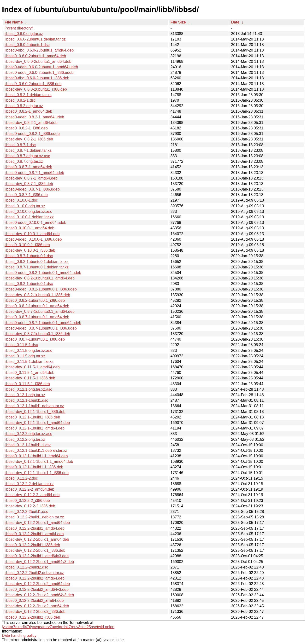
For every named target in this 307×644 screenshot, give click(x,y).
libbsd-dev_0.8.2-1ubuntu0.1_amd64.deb (40, 278)
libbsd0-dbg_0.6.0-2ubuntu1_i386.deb (37, 78)
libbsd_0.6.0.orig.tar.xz (24, 34)
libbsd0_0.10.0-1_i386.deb (27, 245)
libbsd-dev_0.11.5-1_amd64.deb (32, 367)
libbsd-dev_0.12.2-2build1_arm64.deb (37, 539)
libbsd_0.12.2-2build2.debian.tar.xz (34, 573)
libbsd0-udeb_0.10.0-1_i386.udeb (33, 239)
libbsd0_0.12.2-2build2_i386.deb (32, 617)
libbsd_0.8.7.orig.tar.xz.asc (27, 156)
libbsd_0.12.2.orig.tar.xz (25, 439)
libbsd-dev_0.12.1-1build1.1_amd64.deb (39, 461)
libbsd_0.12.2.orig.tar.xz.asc (28, 434)
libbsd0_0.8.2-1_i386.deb (26, 128)
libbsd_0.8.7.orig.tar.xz (24, 161)
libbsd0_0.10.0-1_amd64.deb (29, 228)
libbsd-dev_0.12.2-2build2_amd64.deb (37, 584)
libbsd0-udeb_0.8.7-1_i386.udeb (32, 189)
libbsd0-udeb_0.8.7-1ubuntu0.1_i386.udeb (41, 328)
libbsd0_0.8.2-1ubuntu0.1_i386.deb (35, 300)
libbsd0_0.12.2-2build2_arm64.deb (34, 600)
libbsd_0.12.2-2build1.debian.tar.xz (34, 517)
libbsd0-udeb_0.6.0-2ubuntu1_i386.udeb (39, 73)
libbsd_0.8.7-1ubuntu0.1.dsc (29, 256)
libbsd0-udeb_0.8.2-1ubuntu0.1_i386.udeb (41, 289)
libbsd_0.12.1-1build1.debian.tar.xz (34, 406)
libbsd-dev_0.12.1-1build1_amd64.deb (37, 423)
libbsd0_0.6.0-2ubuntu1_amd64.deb (35, 56)
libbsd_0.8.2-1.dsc (20, 100)
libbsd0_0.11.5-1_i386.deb (27, 384)
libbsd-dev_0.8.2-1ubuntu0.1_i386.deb (37, 295)
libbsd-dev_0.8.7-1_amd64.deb (31, 178)
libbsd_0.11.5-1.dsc (21, 345)
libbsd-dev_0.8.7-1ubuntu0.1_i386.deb (37, 334)
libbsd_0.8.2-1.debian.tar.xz (28, 95)
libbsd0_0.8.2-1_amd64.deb (28, 111)
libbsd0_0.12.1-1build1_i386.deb (32, 417)
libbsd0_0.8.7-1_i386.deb (26, 195)
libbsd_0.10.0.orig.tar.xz (25, 206)
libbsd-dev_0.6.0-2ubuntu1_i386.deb (36, 89)
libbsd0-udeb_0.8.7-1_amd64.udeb (34, 173)
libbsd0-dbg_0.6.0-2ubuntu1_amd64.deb (39, 50)
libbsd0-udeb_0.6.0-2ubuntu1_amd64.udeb (41, 67)
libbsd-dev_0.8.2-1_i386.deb (29, 139)
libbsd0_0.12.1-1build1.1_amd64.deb (36, 456)
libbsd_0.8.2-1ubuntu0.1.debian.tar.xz (37, 262)
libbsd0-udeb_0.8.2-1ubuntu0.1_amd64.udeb (43, 273)
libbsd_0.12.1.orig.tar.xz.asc (28, 389)
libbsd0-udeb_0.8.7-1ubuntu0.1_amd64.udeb (43, 323)
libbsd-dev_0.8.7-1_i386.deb (29, 184)
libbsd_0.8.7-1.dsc (20, 145)
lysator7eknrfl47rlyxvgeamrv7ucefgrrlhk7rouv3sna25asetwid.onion (58, 627)
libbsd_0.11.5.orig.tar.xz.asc (28, 351)
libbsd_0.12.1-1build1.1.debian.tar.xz (36, 450)
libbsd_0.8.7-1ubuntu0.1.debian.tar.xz (37, 267)
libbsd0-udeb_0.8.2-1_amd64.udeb (34, 117)
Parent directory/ (19, 28)
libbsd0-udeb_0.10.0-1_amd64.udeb (35, 223)
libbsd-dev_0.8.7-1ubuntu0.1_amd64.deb (40, 311)
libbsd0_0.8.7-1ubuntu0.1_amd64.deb (37, 317)
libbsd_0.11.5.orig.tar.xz (25, 356)
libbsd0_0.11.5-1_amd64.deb (29, 373)
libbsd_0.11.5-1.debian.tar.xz (29, 362)
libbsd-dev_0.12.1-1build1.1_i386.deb (37, 473)
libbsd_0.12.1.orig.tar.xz (25, 395)
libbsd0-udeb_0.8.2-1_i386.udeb (32, 134)
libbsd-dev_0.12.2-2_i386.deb (30, 506)
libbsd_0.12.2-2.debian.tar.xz (29, 484)
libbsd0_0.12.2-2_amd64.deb (29, 489)
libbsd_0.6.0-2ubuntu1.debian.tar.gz (35, 39)
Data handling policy (19, 635)
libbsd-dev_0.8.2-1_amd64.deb (31, 123)
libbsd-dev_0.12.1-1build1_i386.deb (35, 412)
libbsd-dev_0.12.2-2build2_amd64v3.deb (39, 595)
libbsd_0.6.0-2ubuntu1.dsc (27, 45)
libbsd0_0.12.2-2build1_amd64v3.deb (37, 556)
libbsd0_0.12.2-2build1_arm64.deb (34, 534)
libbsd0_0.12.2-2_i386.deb (27, 501)
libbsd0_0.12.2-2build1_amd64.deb (35, 528)
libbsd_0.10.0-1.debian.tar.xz (29, 217)
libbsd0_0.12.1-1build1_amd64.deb (35, 428)
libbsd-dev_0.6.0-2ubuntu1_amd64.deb (38, 61)
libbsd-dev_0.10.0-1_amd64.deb (32, 234)
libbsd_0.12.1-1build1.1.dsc (28, 445)
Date (235, 22)
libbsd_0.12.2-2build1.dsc (26, 512)
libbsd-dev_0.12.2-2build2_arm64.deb (37, 606)
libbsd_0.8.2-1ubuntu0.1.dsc (29, 284)
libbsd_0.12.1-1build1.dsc (26, 400)
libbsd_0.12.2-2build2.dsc (26, 567)
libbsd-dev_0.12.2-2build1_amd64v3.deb (39, 562)
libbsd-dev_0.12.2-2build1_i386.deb (35, 550)
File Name (14, 22)
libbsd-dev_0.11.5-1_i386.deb (30, 378)
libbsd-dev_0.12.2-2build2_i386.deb (35, 612)
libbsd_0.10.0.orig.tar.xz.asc (28, 212)
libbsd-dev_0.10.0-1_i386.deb (30, 250)
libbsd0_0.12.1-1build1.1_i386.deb (34, 467)
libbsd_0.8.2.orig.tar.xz (24, 106)
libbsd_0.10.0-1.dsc (21, 200)
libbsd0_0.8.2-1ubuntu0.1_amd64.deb (37, 306)
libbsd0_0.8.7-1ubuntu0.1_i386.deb (35, 339)
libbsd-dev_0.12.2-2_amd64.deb (32, 495)
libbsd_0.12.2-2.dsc (21, 478)
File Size (178, 22)
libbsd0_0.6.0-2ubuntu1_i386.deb (33, 84)
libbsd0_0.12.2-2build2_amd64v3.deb (37, 589)
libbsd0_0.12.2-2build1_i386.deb (32, 545)
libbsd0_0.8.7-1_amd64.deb (28, 167)
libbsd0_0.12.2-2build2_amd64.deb (35, 578)
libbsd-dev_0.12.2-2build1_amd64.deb (37, 523)
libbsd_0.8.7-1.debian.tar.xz (28, 150)
